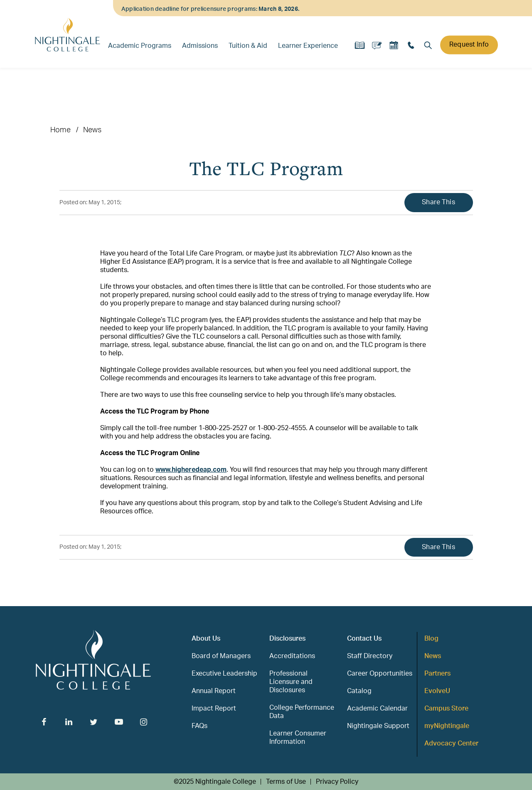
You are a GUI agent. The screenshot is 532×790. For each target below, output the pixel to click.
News (92, 130)
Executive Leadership (224, 674)
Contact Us (364, 639)
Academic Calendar (377, 708)
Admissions (200, 46)
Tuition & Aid (248, 46)
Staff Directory (370, 656)
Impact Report (214, 708)
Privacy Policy (337, 782)
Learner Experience (308, 46)
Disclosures (287, 639)
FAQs (199, 726)
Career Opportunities (380, 674)
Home (60, 130)
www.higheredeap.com (191, 470)
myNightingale (447, 726)
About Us (206, 639)
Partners (437, 674)
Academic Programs (140, 46)
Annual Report (214, 691)
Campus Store (446, 708)
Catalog (359, 691)
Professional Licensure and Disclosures (291, 682)
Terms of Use (286, 782)
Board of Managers (221, 656)
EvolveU (437, 691)
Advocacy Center (451, 743)
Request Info (469, 45)
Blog (431, 639)
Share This (438, 202)
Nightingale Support (378, 726)
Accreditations (292, 656)
